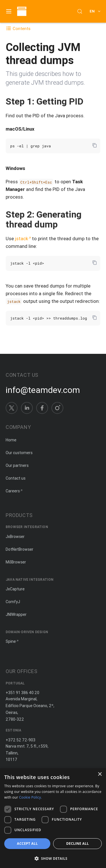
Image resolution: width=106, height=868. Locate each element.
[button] (53, 858)
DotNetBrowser (20, 549)
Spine (11, 641)
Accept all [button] (27, 843)
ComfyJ (13, 602)
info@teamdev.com (43, 390)
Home (11, 440)
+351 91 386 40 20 (22, 693)
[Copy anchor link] (89, 101)
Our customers (19, 453)
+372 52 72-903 (20, 740)
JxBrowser (15, 537)
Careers (13, 491)
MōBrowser (16, 562)
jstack (21, 239)
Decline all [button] (77, 843)
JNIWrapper (16, 614)
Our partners (17, 465)
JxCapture (15, 589)
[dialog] (53, 818)
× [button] (100, 774)
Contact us (16, 478)
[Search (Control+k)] (80, 11)
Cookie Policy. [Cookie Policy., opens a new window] (30, 797)
